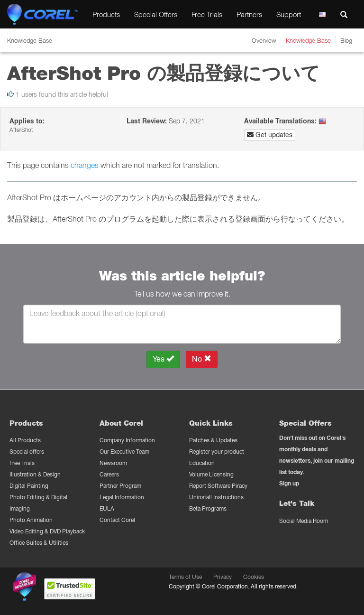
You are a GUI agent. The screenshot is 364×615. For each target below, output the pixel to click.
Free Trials (207, 14)
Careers (109, 474)
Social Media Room (304, 521)
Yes (163, 359)
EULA (107, 508)
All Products (25, 440)
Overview (264, 40)
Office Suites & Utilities (39, 543)
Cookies (254, 577)
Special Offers (156, 14)
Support (289, 14)
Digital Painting (29, 486)
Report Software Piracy (218, 486)
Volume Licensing (211, 474)
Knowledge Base (308, 40)
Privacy (223, 577)
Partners (249, 14)
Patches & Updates (213, 440)
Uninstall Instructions (216, 497)
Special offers (27, 452)
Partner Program (120, 486)
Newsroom (113, 463)
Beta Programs (208, 508)
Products (106, 14)
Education (202, 463)
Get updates (270, 135)
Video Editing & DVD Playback (47, 531)
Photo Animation (31, 520)
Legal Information (122, 497)
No (202, 359)
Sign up (289, 483)
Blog (346, 40)
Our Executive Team (124, 452)
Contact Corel (117, 520)
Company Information (127, 440)
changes (85, 165)
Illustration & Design (35, 474)
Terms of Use (185, 577)
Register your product (217, 452)
